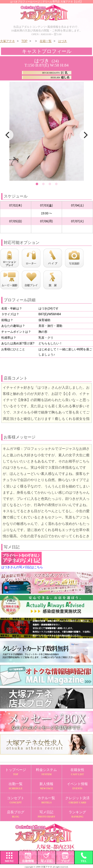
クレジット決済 (77, 800)
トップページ (16, 772)
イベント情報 (77, 786)
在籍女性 (77, 772)
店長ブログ (16, 814)
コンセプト (16, 800)
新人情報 (47, 786)
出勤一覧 (16, 786)
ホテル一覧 (47, 800)
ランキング (77, 814)
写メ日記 (47, 814)
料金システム (47, 772)
